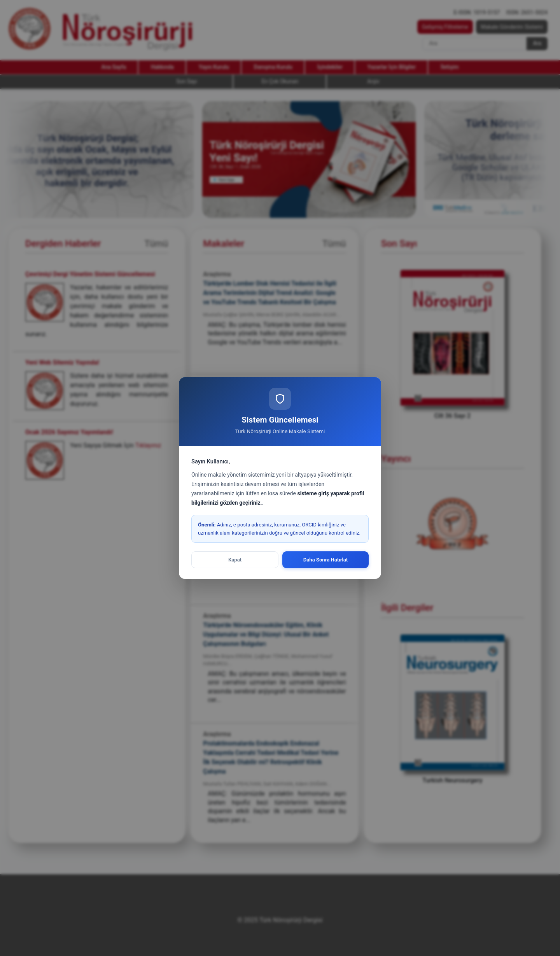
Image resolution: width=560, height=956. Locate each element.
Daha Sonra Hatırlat (326, 560)
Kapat (235, 560)
